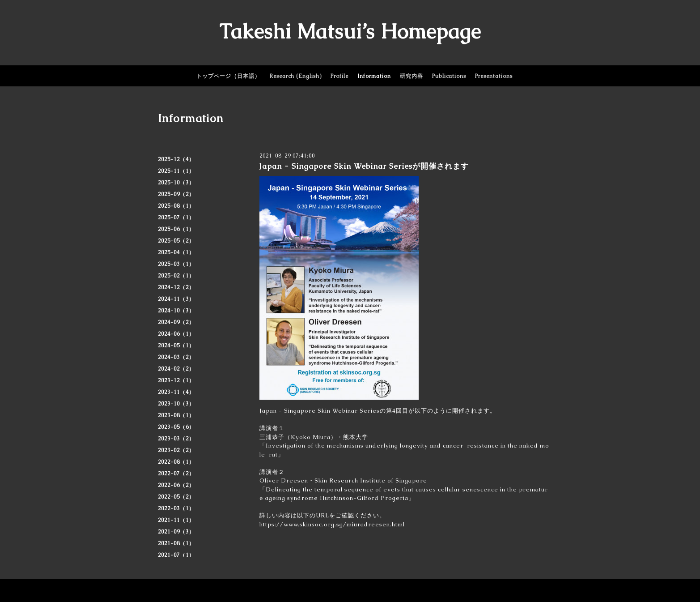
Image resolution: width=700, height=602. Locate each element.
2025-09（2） (176, 194)
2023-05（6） (176, 427)
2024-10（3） (176, 311)
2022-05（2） (176, 497)
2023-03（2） (176, 439)
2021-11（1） (176, 520)
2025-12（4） (176, 159)
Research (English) (295, 76)
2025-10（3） (176, 183)
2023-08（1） (176, 415)
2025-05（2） (176, 241)
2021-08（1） (176, 543)
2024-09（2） (176, 322)
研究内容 (412, 76)
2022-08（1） (176, 462)
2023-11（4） (176, 392)
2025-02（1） (176, 276)
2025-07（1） (176, 218)
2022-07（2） (176, 474)
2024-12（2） (176, 287)
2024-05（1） (176, 346)
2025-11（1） (176, 171)
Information (374, 76)
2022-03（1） (176, 508)
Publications (449, 76)
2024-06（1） (176, 334)
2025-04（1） (176, 252)
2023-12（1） (176, 380)
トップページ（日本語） (228, 76)
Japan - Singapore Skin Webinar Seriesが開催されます (364, 166)
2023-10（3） (176, 404)
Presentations (494, 76)
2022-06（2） (176, 485)
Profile (339, 76)
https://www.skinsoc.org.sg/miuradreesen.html (332, 524)
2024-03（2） (176, 357)
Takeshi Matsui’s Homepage (350, 31)
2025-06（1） (176, 229)
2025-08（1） (176, 206)
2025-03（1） (176, 264)
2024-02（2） (176, 369)
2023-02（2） (176, 450)
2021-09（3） (176, 532)
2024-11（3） (176, 299)
